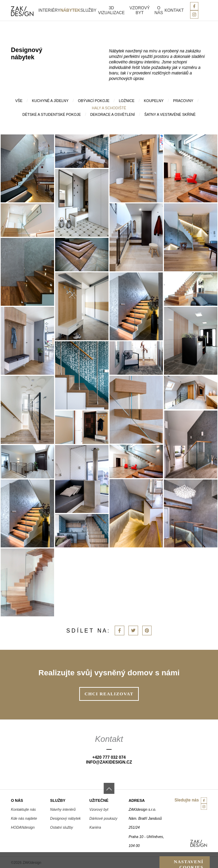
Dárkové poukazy (103, 818)
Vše (19, 101)
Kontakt (174, 10)
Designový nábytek (66, 818)
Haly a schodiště (109, 108)
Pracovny (183, 101)
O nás (159, 10)
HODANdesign (23, 827)
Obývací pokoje (94, 101)
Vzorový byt (140, 10)
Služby (88, 10)
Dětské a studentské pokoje (52, 114)
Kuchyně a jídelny (50, 101)
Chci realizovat (109, 694)
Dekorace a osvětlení (113, 114)
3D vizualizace (111, 10)
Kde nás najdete (24, 818)
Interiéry (49, 10)
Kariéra (95, 827)
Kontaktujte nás (23, 809)
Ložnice (127, 101)
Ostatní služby (62, 827)
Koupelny (154, 101)
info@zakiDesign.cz (109, 762)
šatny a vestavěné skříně (170, 114)
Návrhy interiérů (63, 809)
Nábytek (70, 10)
